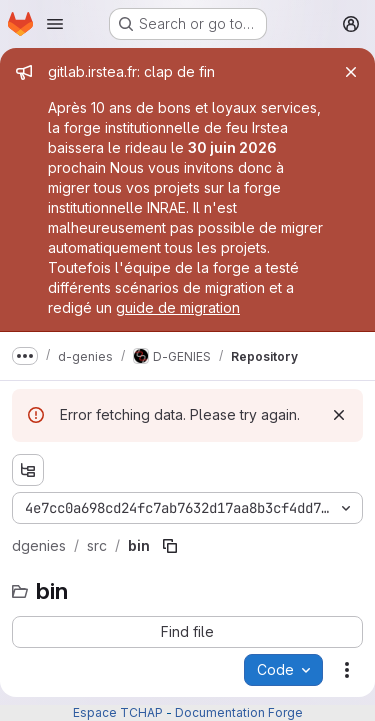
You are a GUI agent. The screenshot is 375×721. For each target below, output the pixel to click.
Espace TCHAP (118, 712)
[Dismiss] (339, 415)
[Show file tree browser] (28, 470)
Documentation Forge (239, 712)
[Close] (351, 72)
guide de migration (178, 307)
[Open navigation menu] (55, 24)
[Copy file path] (170, 546)
